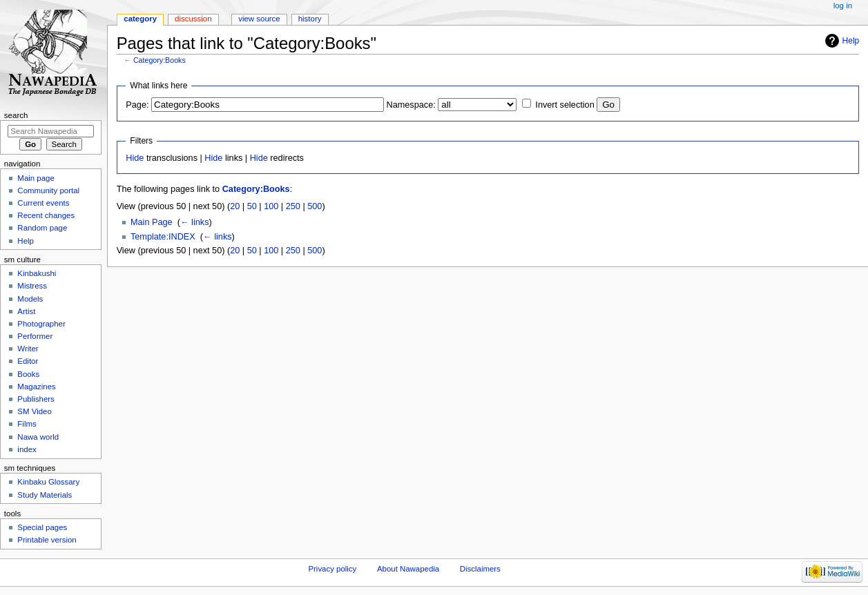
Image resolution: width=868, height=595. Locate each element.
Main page (36, 178)
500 (315, 206)
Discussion (193, 19)
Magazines (36, 387)
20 (235, 206)
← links (195, 222)
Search (16, 115)
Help (851, 41)
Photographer (41, 324)
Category (140, 19)
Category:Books (160, 60)
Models (30, 299)
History (310, 19)
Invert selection (565, 105)
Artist (26, 311)
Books (28, 374)
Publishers (36, 399)
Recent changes (46, 215)
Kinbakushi (37, 273)
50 (252, 206)
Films (27, 424)
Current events (43, 203)
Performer (35, 336)
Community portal (48, 191)
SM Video (34, 411)
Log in (843, 6)
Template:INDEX (163, 237)
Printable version (47, 540)
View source (259, 19)
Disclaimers (480, 569)
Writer (28, 349)
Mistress (32, 286)
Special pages (42, 527)
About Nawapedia (408, 569)
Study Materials (45, 495)
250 (293, 206)
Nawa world (38, 437)
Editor (28, 361)
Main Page (152, 222)
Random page (42, 228)
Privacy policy (332, 569)
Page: (137, 105)
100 (271, 206)
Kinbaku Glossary (48, 482)
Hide (135, 158)
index (27, 449)
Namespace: (411, 105)
